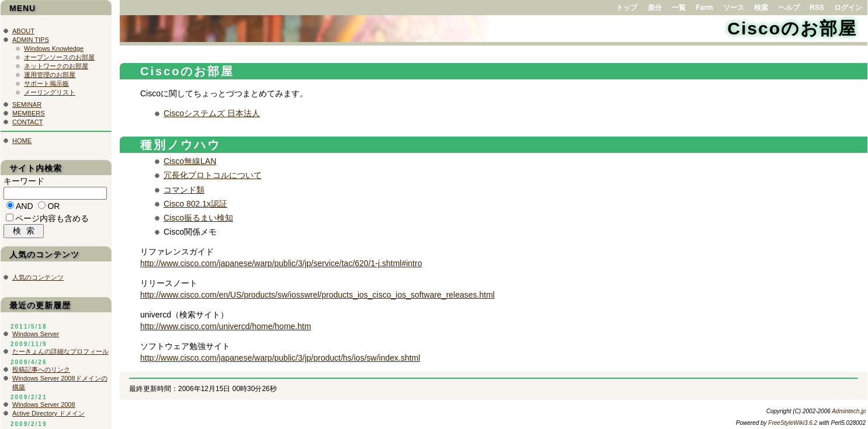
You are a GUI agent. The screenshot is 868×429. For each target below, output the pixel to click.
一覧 (679, 8)
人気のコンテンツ (38, 280)
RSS (817, 8)
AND (25, 208)
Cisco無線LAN (190, 161)
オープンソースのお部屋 (59, 57)
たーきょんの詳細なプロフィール (60, 354)
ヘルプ (789, 8)
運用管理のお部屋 (50, 75)
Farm (704, 8)
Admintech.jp (849, 411)
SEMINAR (27, 104)
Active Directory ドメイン (48, 416)
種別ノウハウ (180, 145)
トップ (627, 8)
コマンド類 (184, 190)
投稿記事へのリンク (41, 372)
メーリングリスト (50, 92)
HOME (22, 141)
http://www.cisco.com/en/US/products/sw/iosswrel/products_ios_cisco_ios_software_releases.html (317, 295)
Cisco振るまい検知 (198, 218)
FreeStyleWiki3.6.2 (793, 423)
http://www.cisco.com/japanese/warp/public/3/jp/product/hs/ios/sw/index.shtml (280, 358)
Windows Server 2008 (44, 407)
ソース (734, 8)
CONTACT (27, 122)
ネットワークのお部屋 (56, 66)
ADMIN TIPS (31, 40)
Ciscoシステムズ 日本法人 (212, 113)
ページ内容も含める (52, 220)
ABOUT (23, 31)
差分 (655, 8)
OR (53, 208)
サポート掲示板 (46, 83)
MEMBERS (29, 113)
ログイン (848, 8)
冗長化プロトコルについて (213, 175)
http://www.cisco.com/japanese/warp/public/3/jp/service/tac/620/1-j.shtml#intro (281, 263)
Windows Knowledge (54, 48)
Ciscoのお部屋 (792, 28)
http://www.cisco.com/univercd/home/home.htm (226, 326)
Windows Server (36, 337)
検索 (761, 8)
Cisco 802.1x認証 (195, 204)
